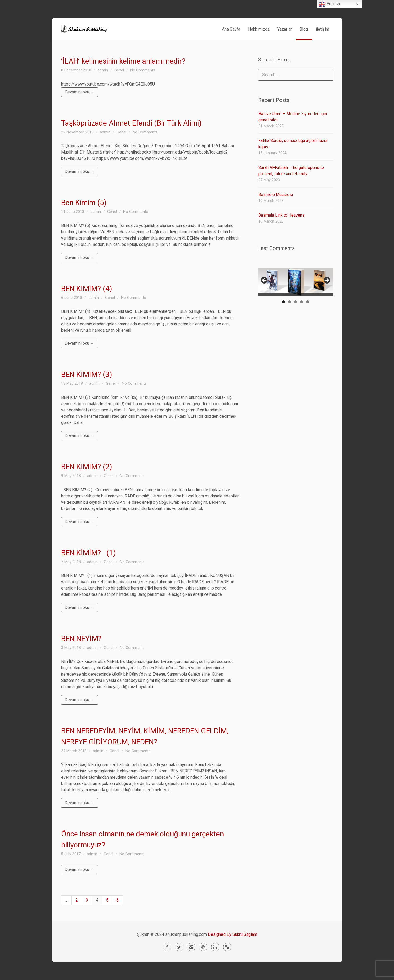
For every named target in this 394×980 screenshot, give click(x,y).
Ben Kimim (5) (84, 203)
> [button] (327, 281)
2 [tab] (290, 302)
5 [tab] (308, 302)
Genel (119, 70)
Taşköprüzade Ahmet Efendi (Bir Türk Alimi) (131, 123)
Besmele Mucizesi (276, 194)
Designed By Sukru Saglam (233, 934)
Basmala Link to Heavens (281, 215)
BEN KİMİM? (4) (87, 289)
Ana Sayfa (231, 29)
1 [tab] (284, 302)
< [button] (265, 281)
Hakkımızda (259, 29)
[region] (296, 282)
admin (103, 70)
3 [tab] (296, 302)
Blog (304, 29)
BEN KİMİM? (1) (88, 553)
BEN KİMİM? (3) (87, 374)
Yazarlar (285, 29)
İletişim (322, 29)
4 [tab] (302, 302)
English (329, 4)
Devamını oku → (79, 92)
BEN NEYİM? (81, 639)
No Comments (143, 70)
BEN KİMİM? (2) (87, 467)
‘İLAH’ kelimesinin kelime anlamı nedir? (123, 61)
